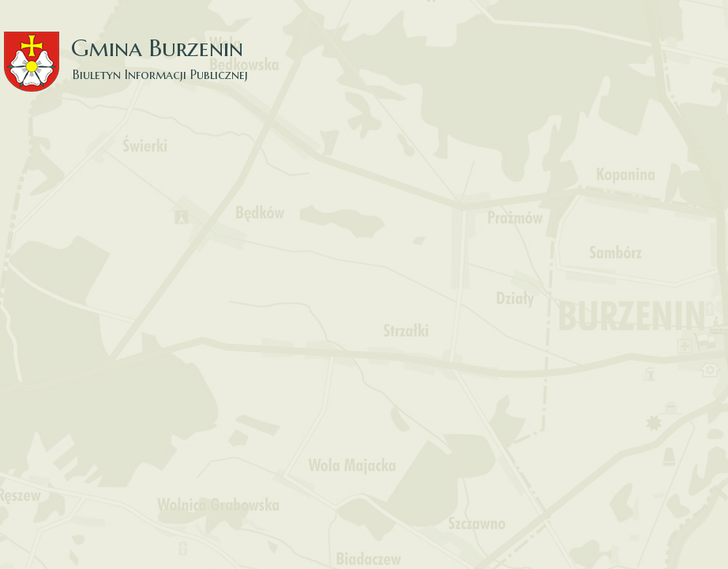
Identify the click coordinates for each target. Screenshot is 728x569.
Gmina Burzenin (134, 47)
